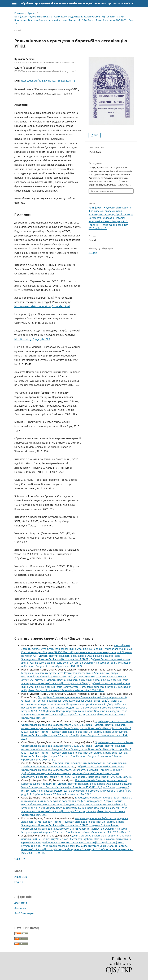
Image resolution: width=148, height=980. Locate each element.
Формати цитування (102, 191)
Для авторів (21, 908)
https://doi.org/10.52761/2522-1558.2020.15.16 (48, 81)
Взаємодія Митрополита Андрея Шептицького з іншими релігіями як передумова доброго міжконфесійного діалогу (77, 799)
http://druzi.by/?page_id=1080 (32, 339)
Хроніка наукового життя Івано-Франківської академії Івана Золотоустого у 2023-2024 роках (77, 744)
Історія (93, 252)
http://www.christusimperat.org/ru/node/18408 (42, 306)
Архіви (31, 13)
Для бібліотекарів (24, 913)
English (19, 882)
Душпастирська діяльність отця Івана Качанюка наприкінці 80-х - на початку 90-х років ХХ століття (76, 837)
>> (24, 859)
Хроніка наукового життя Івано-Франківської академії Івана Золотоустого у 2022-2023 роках (77, 723)
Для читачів (21, 903)
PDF (96, 135)
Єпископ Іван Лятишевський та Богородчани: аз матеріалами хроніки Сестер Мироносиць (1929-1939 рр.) (74, 765)
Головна (19, 13)
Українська (21, 877)
